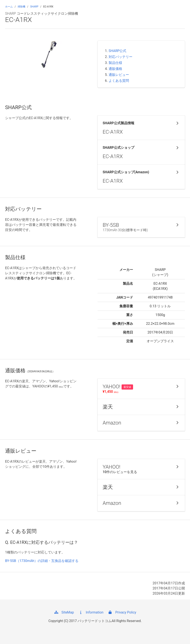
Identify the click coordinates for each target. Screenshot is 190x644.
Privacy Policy (122, 612)
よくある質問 (119, 81)
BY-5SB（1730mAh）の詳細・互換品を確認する (42, 561)
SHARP (34, 7)
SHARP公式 (117, 51)
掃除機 (21, 7)
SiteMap (64, 612)
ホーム (9, 7)
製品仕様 (115, 63)
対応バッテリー (121, 57)
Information (91, 612)
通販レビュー (119, 75)
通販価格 (115, 69)
